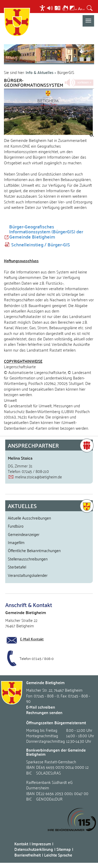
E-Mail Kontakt (32, 639)
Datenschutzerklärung (34, 849)
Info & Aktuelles (40, 72)
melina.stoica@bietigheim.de (38, 477)
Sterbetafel (17, 567)
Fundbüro (16, 526)
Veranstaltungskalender (28, 575)
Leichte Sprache (58, 855)
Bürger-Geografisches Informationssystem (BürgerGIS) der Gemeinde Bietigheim (46, 232)
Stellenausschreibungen (28, 559)
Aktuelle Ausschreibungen (29, 518)
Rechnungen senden (44, 712)
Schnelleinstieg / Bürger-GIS (41, 245)
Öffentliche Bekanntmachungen (34, 550)
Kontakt (21, 844)
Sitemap (64, 849)
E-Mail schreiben (41, 707)
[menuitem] (43, 8)
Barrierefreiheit (28, 855)
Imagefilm (16, 542)
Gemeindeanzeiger (24, 534)
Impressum (41, 844)
